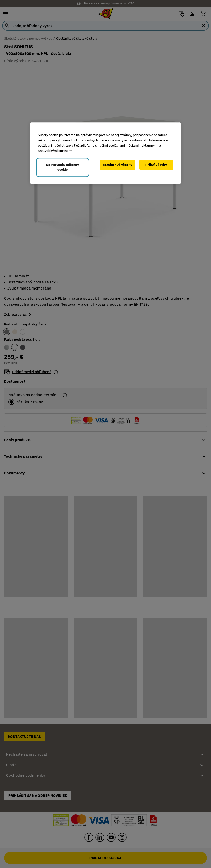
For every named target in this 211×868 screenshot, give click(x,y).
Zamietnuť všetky (118, 165)
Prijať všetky (156, 165)
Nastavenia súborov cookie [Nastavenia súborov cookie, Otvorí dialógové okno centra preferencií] (63, 167)
